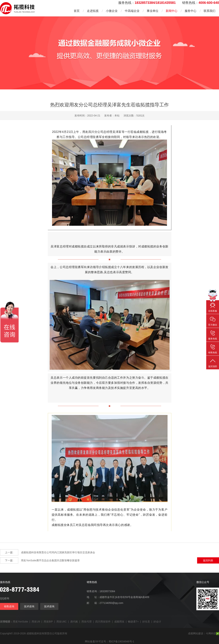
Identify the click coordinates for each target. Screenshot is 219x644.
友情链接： (6, 622)
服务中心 (191, 11)
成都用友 (119, 622)
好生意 (146, 622)
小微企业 (112, 11)
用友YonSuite (20, 622)
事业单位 (153, 11)
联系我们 (210, 11)
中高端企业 (132, 11)
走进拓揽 (93, 11)
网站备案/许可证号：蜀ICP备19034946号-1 (109, 641)
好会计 (157, 622)
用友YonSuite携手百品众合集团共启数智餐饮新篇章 (40, 560)
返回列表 (208, 560)
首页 (77, 11)
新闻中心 (172, 11)
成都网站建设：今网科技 (203, 634)
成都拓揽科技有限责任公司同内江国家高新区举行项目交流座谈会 (48, 552)
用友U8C (62, 622)
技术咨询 (29, 606)
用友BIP (48, 622)
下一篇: (9, 560)
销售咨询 (9, 606)
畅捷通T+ (133, 622)
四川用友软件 (103, 622)
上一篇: (9, 552)
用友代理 (87, 622)
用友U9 (36, 622)
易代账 (74, 622)
